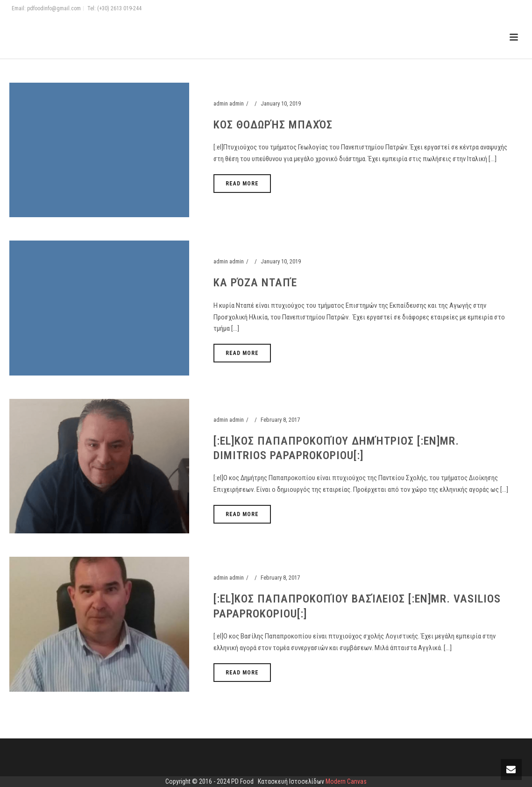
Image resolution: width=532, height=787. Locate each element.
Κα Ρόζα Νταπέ (255, 283)
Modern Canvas (346, 781)
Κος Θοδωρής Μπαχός (273, 125)
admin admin (229, 103)
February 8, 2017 (280, 420)
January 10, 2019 (281, 103)
